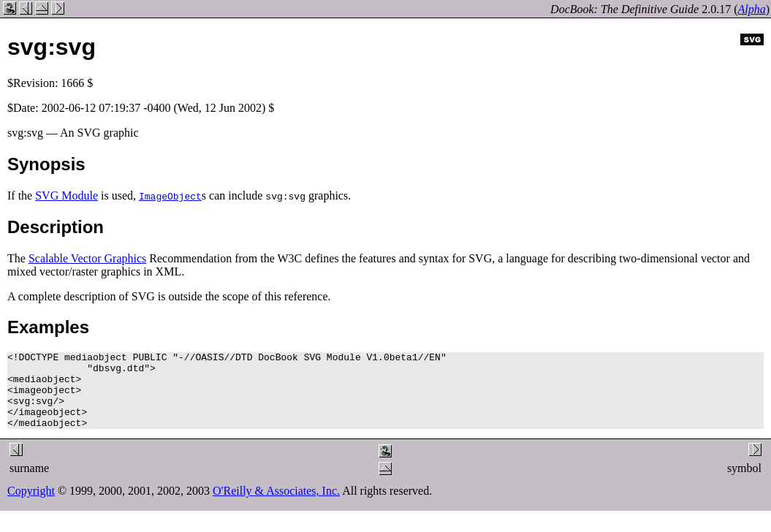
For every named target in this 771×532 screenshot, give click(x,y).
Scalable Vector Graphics (87, 258)
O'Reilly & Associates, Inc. (276, 506)
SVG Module (67, 195)
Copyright (31, 506)
